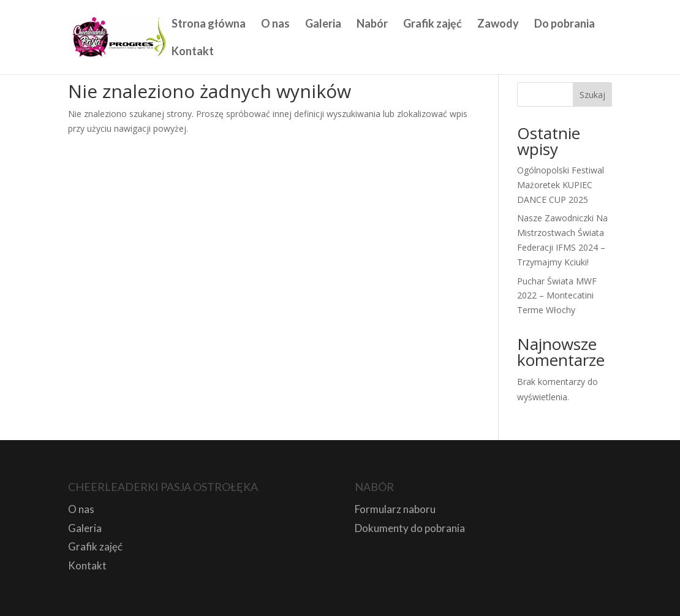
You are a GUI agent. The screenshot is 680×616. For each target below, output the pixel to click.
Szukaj (592, 95)
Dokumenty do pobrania (410, 528)
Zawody (498, 25)
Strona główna (209, 25)
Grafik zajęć (433, 25)
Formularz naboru (395, 509)
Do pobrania (565, 25)
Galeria (323, 25)
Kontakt (193, 52)
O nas (275, 25)
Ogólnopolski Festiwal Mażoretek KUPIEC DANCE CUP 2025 (561, 185)
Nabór (372, 25)
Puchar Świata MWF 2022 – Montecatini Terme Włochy (557, 296)
